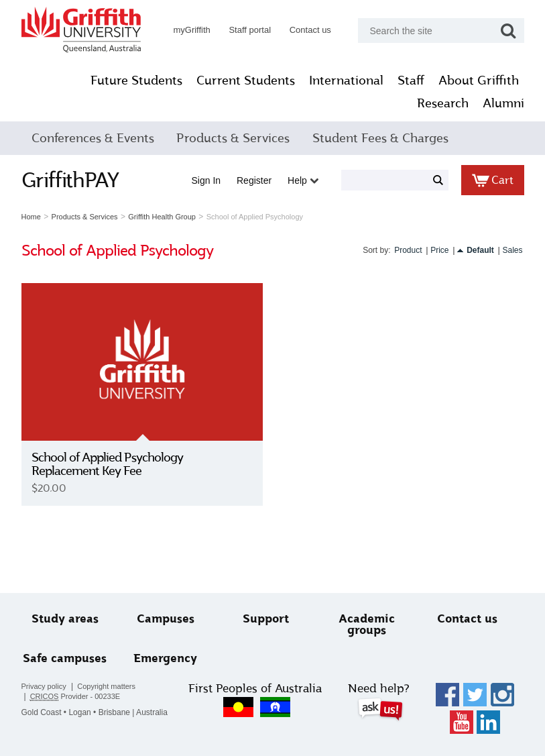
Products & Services (233, 138)
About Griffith (479, 80)
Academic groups (367, 625)
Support (266, 619)
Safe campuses (65, 658)
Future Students (136, 80)
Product (408, 250)
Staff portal (250, 30)
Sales (512, 250)
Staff (411, 80)
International (346, 80)
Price (439, 250)
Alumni (503, 103)
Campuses (166, 619)
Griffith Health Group (162, 217)
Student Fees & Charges (380, 138)
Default (480, 250)
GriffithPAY (70, 180)
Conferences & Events (93, 138)
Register (254, 180)
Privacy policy (44, 686)
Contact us (310, 30)
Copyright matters (106, 686)
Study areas (65, 619)
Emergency (165, 658)
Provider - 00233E (75, 697)
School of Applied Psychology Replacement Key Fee (107, 464)
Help (303, 180)
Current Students (246, 80)
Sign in (206, 180)
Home (31, 217)
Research (443, 103)
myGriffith (191, 30)
